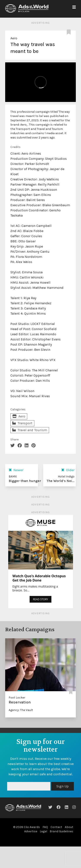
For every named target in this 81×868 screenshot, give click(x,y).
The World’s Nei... (61, 481)
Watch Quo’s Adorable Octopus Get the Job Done (39, 578)
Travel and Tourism (30, 430)
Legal (43, 831)
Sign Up (63, 786)
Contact (56, 827)
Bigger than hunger (25, 481)
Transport (22, 423)
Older (68, 470)
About (69, 827)
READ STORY (40, 599)
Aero (14, 38)
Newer (16, 470)
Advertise (31, 831)
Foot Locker (17, 698)
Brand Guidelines (61, 831)
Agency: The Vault (21, 710)
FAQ (45, 827)
